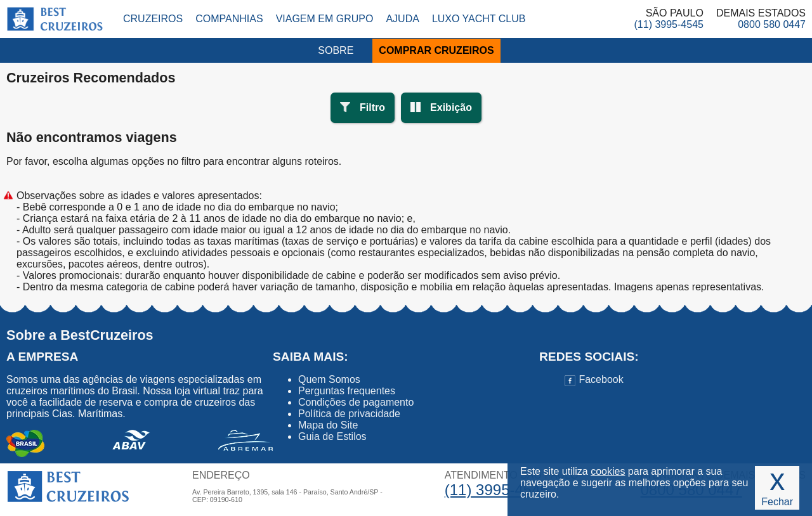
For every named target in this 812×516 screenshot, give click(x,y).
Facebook (594, 379)
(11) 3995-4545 (669, 24)
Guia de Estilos (332, 436)
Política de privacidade (349, 414)
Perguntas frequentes (347, 391)
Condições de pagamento (356, 402)
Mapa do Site (328, 425)
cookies (608, 471)
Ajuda (402, 19)
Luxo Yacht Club (479, 19)
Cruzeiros (153, 19)
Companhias (229, 19)
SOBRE (336, 50)
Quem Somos (329, 379)
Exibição (451, 107)
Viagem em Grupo (325, 19)
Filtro (372, 107)
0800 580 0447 (772, 24)
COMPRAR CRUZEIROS (436, 50)
